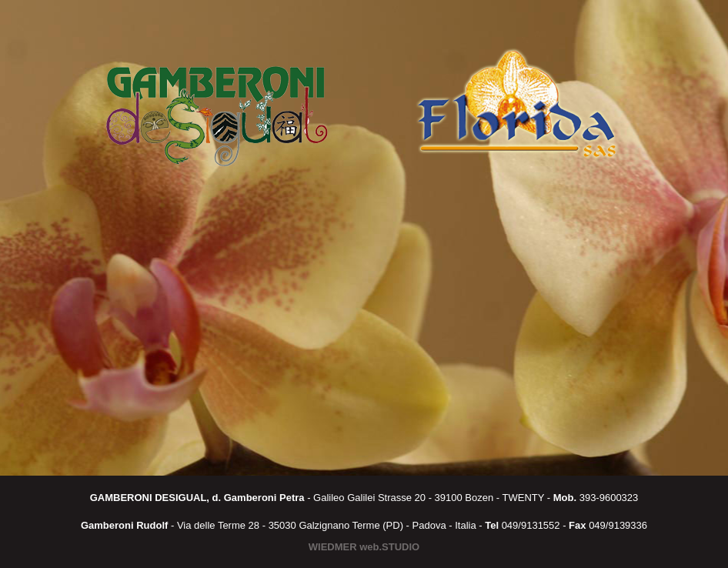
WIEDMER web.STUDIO (364, 547)
